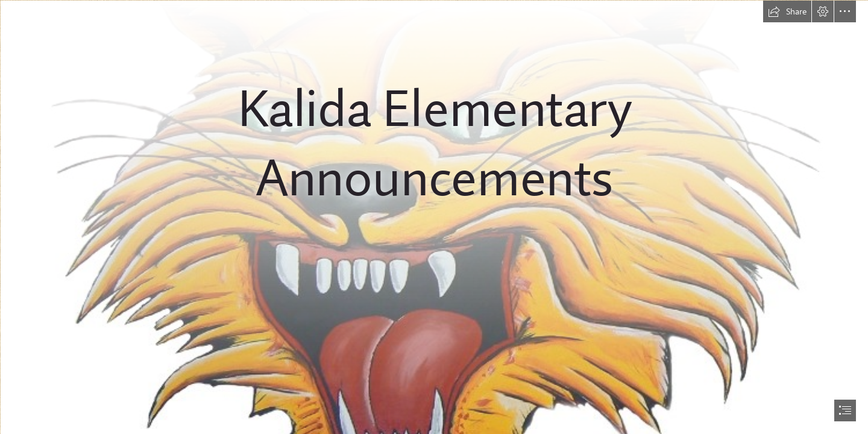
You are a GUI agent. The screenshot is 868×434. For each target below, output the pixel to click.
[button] (787, 11)
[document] (434, 217)
